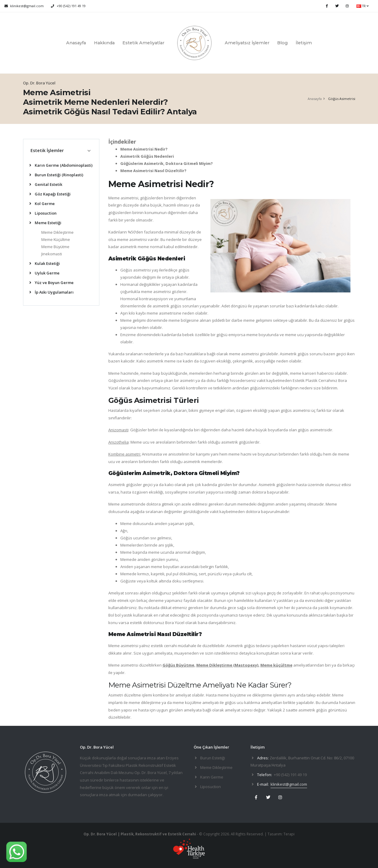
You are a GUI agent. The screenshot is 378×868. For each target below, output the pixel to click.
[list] (31, 166)
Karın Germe (212, 777)
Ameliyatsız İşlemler (247, 43)
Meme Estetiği (45, 223)
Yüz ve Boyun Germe (51, 283)
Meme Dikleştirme (57, 232)
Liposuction (43, 213)
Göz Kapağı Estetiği (50, 194)
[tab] (61, 150)
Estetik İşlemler (47, 150)
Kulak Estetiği (45, 263)
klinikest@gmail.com (289, 784)
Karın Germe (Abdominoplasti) (61, 165)
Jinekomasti (52, 254)
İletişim (304, 43)
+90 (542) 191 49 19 (71, 6)
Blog (282, 43)
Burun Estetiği (213, 758)
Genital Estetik (46, 184)
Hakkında (104, 43)
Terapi (289, 834)
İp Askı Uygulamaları (51, 292)
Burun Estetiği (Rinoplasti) (56, 175)
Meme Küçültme (56, 239)
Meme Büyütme (55, 247)
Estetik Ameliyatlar (143, 43)
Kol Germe (42, 204)
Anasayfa (76, 43)
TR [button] (363, 6)
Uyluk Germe (44, 273)
